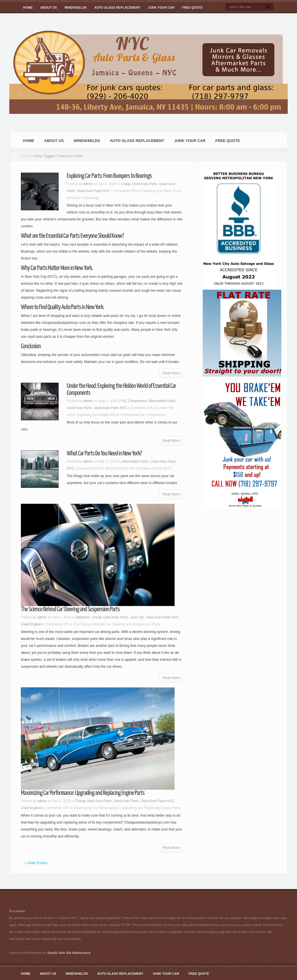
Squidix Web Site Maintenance (69, 953)
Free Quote (193, 8)
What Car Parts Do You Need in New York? (104, 453)
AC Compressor (134, 401)
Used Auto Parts (79, 408)
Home (28, 8)
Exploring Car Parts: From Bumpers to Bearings (109, 176)
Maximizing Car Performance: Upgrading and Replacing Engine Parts (83, 793)
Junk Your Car (161, 8)
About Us (49, 8)
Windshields (76, 8)
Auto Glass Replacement (117, 8)
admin (88, 184)
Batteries (83, 617)
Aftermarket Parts (162, 401)
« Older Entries (36, 863)
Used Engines (32, 624)
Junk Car (137, 617)
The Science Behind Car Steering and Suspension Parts (70, 609)
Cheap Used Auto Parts (139, 184)
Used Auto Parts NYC (94, 191)
